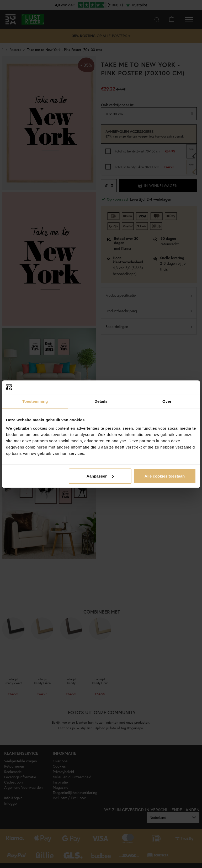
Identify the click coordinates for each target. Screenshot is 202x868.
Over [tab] (167, 401)
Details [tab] (101, 401)
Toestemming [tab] (35, 401)
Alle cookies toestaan (165, 476)
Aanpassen (100, 476)
